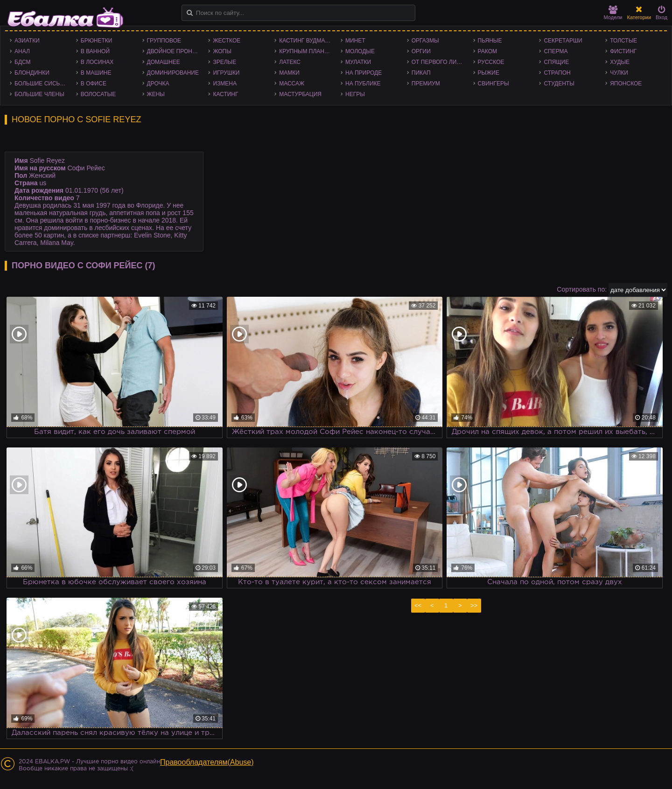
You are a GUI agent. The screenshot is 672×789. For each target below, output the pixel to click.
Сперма (556, 51)
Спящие (556, 62)
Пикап (421, 73)
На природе (364, 73)
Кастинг (225, 94)
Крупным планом (306, 51)
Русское (491, 62)
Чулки (619, 73)
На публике (363, 84)
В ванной (95, 51)
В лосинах (97, 62)
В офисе (94, 84)
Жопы (222, 51)
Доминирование (173, 73)
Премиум (426, 84)
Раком (487, 51)
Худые (620, 62)
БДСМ (23, 62)
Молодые (360, 51)
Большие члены (39, 94)
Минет (355, 41)
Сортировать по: (582, 289)
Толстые (623, 41)
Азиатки (27, 41)
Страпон (557, 73)
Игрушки (226, 73)
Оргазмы (425, 41)
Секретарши (563, 41)
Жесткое (227, 41)
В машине (96, 73)
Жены (156, 94)
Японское (626, 84)
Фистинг (623, 51)
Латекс (290, 62)
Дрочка (158, 84)
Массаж (292, 84)
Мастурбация (300, 94)
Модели (613, 13)
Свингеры (493, 84)
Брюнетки (97, 41)
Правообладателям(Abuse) (207, 762)
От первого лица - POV (440, 62)
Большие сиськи (41, 84)
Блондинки (32, 73)
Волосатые (98, 94)
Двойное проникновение (175, 51)
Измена (225, 84)
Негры (355, 94)
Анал (22, 51)
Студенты (559, 84)
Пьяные (490, 41)
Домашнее (164, 62)
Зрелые (224, 62)
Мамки (289, 73)
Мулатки (358, 62)
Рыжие (489, 73)
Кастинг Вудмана (306, 41)
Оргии (421, 51)
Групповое (164, 41)
